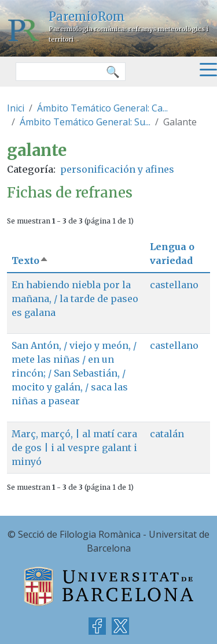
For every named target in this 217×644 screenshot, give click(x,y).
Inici (16, 108)
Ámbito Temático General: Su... (85, 122)
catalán (167, 434)
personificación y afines (117, 169)
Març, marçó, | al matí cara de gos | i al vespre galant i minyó (74, 448)
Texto (30, 260)
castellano (174, 285)
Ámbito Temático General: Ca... (102, 108)
